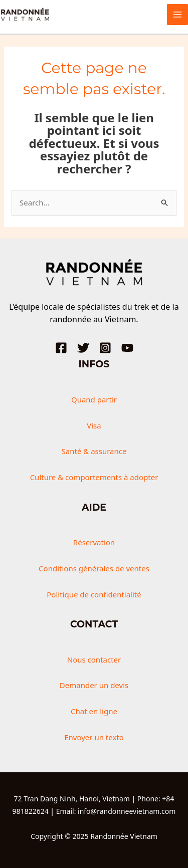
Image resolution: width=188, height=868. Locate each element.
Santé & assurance (94, 451)
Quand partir (94, 399)
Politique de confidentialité (94, 594)
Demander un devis (94, 685)
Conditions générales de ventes (94, 568)
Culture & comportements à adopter (94, 477)
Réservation (94, 542)
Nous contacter (94, 660)
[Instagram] (105, 348)
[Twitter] (83, 348)
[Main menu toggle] (178, 15)
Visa (94, 425)
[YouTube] (127, 348)
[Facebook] (61, 348)
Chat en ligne (94, 711)
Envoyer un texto (94, 737)
